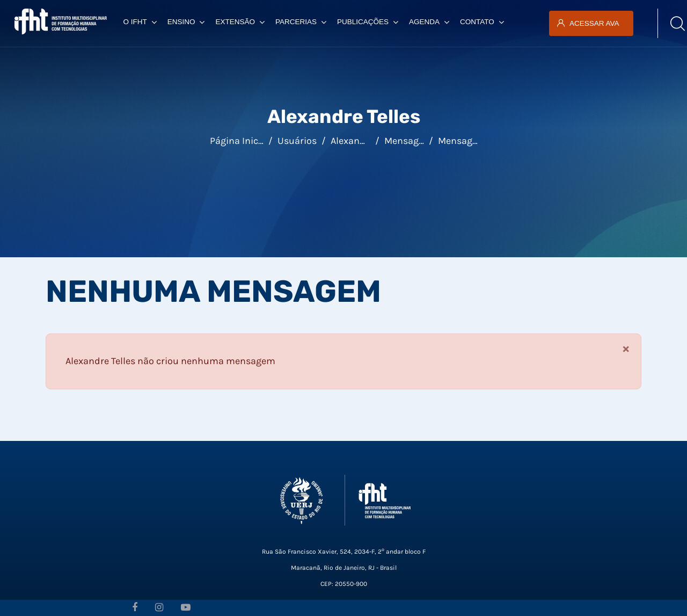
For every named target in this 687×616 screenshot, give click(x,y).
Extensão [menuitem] (240, 22)
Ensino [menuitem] (186, 22)
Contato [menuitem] (482, 22)
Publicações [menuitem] (368, 22)
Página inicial (239, 141)
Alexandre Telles (366, 141)
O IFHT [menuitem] (140, 22)
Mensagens (463, 141)
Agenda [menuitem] (429, 22)
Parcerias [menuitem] (301, 22)
